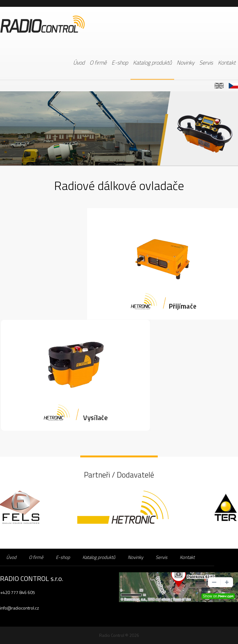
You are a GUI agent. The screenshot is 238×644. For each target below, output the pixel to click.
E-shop (120, 63)
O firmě (98, 63)
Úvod (79, 63)
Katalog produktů (152, 63)
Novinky (185, 63)
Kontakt (227, 63)
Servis (206, 63)
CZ (233, 86)
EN (219, 86)
